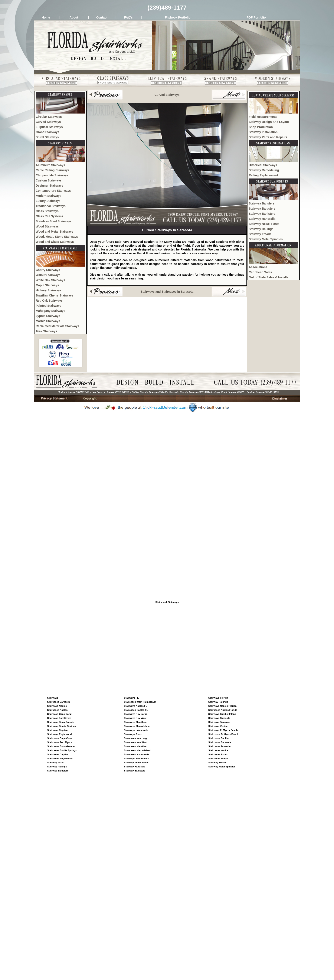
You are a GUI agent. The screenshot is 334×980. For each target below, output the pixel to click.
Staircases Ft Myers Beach (223, 734)
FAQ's (128, 17)
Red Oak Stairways (49, 301)
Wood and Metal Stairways (55, 232)
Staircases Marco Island (137, 750)
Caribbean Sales (260, 272)
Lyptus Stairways (48, 316)
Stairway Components (137, 758)
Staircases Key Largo (136, 738)
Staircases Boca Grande (61, 746)
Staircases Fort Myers (60, 742)
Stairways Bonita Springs (62, 726)
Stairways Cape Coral (59, 714)
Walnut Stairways (48, 275)
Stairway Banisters (262, 214)
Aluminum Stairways (50, 165)
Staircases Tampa (218, 758)
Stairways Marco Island (137, 726)
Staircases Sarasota (59, 702)
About (74, 17)
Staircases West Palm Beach (140, 702)
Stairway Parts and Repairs (268, 137)
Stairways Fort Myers (59, 718)
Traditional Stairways (51, 206)
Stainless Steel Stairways (54, 221)
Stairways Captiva (58, 730)
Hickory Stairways (49, 290)
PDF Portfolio (256, 17)
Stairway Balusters (262, 209)
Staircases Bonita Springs (62, 750)
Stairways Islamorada (136, 730)
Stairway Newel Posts (264, 224)
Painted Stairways (49, 306)
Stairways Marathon (135, 722)
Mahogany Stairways (51, 311)
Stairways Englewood (60, 734)
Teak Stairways (46, 331)
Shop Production (261, 127)
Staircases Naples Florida (223, 710)
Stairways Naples (57, 706)
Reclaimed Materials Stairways (58, 326)
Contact (102, 17)
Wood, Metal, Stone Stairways (57, 237)
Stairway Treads (260, 234)
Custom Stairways (49, 180)
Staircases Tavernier (220, 746)
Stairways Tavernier (220, 722)
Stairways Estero (134, 734)
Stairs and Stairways (167, 602)
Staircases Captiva (58, 754)
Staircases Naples (58, 710)
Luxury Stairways (48, 201)
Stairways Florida (218, 698)
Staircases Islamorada (137, 754)
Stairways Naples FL (136, 706)
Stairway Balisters (262, 203)
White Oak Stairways (50, 280)
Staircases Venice (218, 750)
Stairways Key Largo (136, 714)
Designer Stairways (50, 186)
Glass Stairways (47, 211)
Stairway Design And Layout (269, 122)
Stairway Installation (263, 132)
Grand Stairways (48, 132)
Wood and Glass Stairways (55, 242)
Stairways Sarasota (219, 718)
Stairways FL (131, 698)
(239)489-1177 (167, 8)
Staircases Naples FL (136, 710)
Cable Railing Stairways (53, 170)
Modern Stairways (49, 196)
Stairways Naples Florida (222, 706)
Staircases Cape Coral (60, 738)
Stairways (53, 698)
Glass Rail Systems (50, 216)
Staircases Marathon (136, 746)
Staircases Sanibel (219, 738)
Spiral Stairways (47, 137)
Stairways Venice (218, 726)
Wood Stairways (47, 226)
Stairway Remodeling (264, 170)
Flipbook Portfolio (178, 17)
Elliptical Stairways (49, 127)
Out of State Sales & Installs (269, 277)
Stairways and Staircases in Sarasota (167, 292)
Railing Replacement (263, 175)
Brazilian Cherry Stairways (55, 295)
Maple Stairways (47, 285)
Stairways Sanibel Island (222, 714)
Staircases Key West (136, 742)
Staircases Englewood (60, 758)
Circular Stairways (49, 117)
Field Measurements (263, 117)
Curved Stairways (48, 122)
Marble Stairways (48, 321)
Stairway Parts (55, 763)
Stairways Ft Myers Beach (223, 730)
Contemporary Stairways (53, 191)
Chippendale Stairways (52, 175)
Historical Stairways (263, 165)
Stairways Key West (135, 718)
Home (46, 17)
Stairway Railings (261, 229)
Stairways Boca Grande (61, 722)
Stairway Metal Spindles (266, 239)
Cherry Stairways (48, 270)
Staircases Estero (218, 754)
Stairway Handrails (262, 219)
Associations (258, 267)
